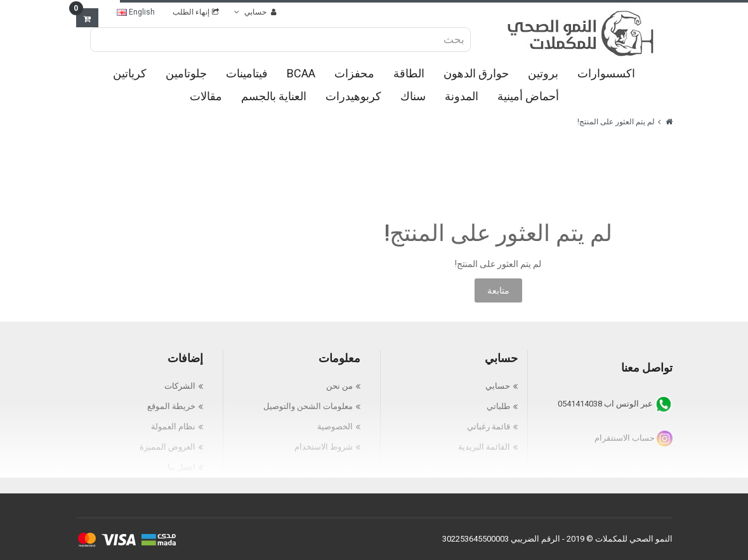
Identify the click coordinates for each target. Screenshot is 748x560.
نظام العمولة (173, 427)
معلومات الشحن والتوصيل (308, 406)
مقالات (206, 96)
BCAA (301, 73)
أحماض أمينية (528, 96)
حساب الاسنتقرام (633, 438)
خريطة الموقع (171, 406)
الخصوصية (335, 427)
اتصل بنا (181, 467)
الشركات (180, 386)
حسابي (498, 386)
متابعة (498, 290)
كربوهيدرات (353, 96)
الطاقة (409, 73)
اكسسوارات (606, 73)
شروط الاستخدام (324, 447)
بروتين (543, 73)
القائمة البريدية (484, 447)
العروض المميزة (167, 447)
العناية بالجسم (274, 96)
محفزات (354, 73)
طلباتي (498, 406)
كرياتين (130, 73)
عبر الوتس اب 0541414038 (615, 404)
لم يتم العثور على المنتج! (616, 122)
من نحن (339, 386)
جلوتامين (186, 73)
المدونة (462, 96)
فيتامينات (247, 73)
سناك (413, 96)
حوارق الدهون (476, 73)
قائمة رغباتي (489, 427)
